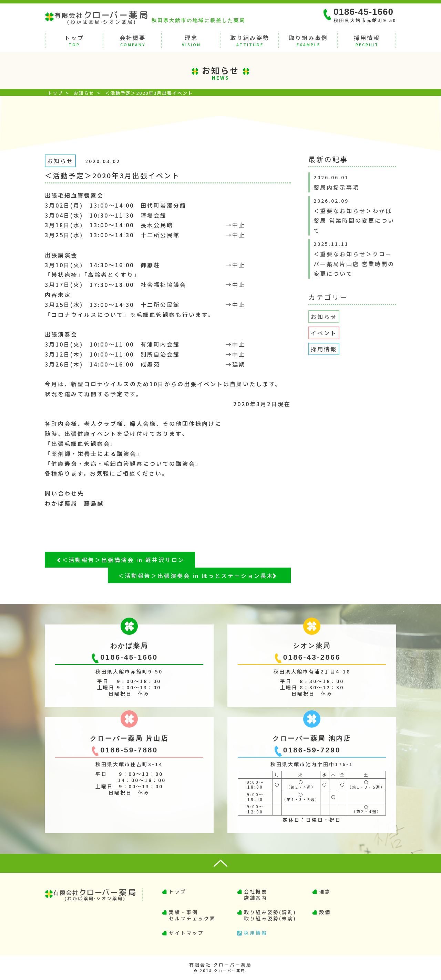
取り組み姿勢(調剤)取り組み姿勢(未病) (270, 915)
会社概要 (133, 40)
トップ (74, 40)
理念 (191, 40)
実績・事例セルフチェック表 (192, 915)
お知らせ (84, 93)
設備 (325, 912)
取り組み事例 (308, 40)
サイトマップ (186, 933)
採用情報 (367, 40)
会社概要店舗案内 (256, 894)
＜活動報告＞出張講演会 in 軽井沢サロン (123, 560)
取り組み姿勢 (250, 40)
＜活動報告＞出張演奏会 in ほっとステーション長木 (196, 576)
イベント (324, 333)
